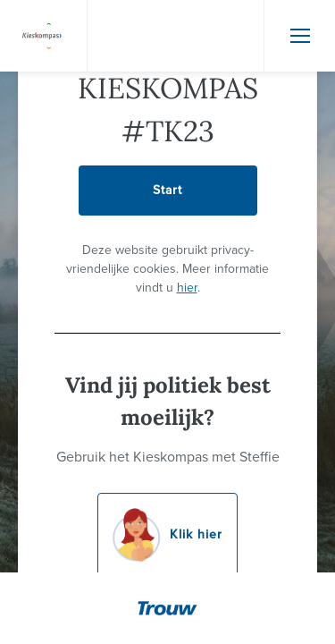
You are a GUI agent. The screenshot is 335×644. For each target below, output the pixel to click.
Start (167, 190)
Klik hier (167, 535)
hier (187, 288)
